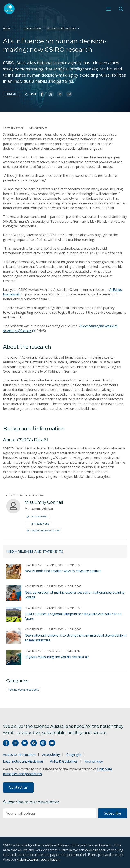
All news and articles (62, 28)
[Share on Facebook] (42, 94)
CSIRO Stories (32, 28)
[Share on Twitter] (51, 94)
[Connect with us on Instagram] (15, 743)
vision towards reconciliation (38, 859)
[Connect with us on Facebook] (6, 743)
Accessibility (51, 755)
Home (7, 28)
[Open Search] (121, 9)
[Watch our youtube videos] (52, 743)
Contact (11, 94)
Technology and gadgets (24, 690)
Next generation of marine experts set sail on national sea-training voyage (75, 595)
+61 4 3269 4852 (38, 524)
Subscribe (113, 813)
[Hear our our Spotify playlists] (34, 743)
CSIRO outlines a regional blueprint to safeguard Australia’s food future (73, 616)
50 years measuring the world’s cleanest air (57, 657)
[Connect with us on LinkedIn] (25, 743)
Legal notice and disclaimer (23, 761)
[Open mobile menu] (109, 9)
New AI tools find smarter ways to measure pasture (63, 571)
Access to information (19, 755)
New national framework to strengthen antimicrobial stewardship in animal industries (75, 638)
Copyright (74, 755)
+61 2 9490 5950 (37, 517)
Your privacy (94, 761)
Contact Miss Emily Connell (43, 530)
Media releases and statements (35, 552)
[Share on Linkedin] (60, 94)
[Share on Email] (69, 94)
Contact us (18, 787)
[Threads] (43, 743)
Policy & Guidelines (64, 761)
